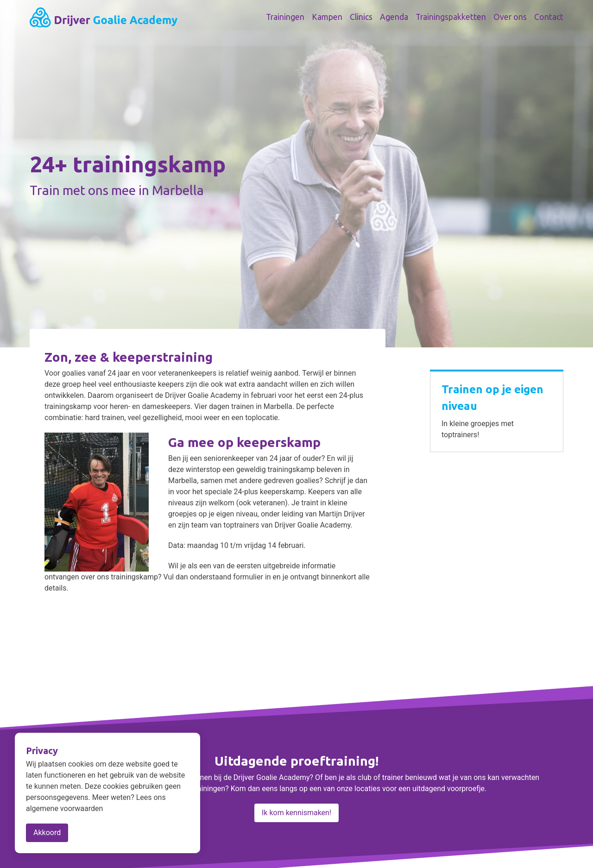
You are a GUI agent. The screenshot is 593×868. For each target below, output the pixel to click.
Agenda (394, 17)
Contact (549, 17)
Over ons (510, 17)
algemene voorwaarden (64, 808)
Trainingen (285, 17)
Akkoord (47, 833)
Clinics (361, 17)
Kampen (327, 17)
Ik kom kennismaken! (296, 813)
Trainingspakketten (451, 17)
